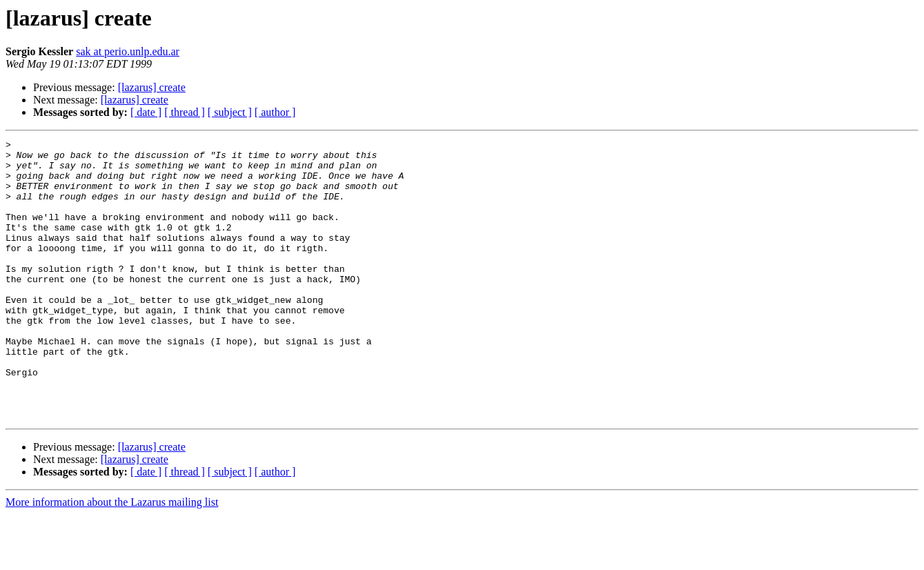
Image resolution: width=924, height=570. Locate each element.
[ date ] (146, 112)
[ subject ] (230, 112)
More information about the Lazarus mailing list (112, 558)
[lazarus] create (152, 87)
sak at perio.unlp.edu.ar (128, 51)
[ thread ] (185, 112)
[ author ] (275, 112)
